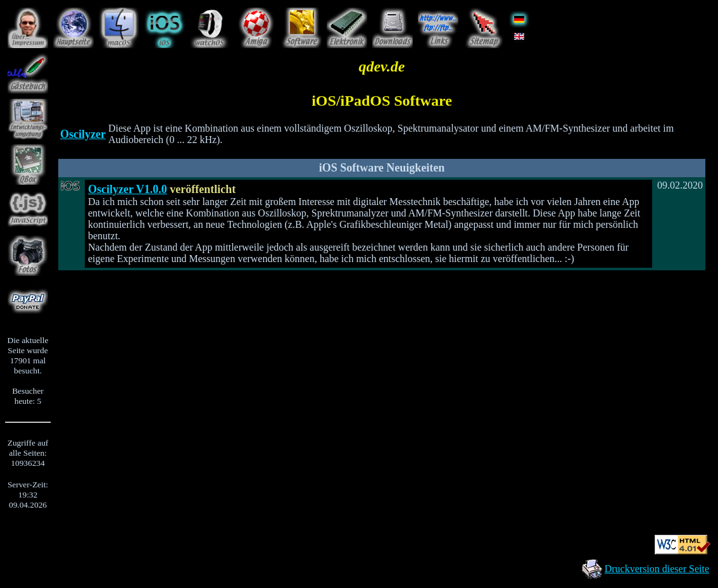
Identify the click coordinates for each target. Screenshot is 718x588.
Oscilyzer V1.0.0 (128, 189)
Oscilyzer (83, 134)
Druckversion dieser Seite (657, 569)
